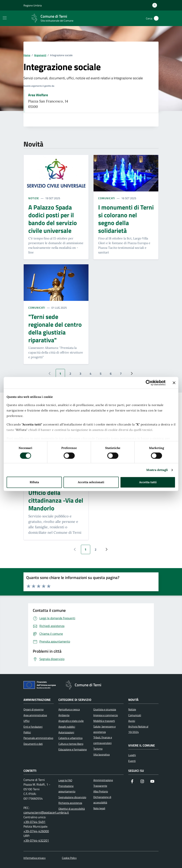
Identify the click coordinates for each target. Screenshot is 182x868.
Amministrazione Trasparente (103, 783)
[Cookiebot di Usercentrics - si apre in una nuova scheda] (149, 383)
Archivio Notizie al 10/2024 (138, 729)
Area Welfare (38, 95)
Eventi (132, 761)
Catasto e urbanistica (70, 738)
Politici (27, 732)
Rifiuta (34, 482)
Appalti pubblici (67, 727)
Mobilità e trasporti (104, 721)
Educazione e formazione (73, 749)
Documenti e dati (33, 744)
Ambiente (64, 715)
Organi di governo (33, 709)
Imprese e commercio (106, 715)
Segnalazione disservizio (72, 797)
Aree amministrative (35, 715)
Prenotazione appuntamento (67, 789)
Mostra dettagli (157, 470)
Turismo (98, 749)
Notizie (34, 198)
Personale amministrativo (38, 738)
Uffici (26, 721)
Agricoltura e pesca (69, 709)
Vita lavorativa (101, 754)
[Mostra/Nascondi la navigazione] (5, 18)
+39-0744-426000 (36, 831)
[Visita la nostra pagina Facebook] (132, 782)
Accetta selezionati (91, 482)
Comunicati (107, 198)
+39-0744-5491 (34, 822)
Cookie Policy (69, 858)
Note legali (99, 808)
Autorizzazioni (66, 732)
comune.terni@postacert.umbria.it (46, 812)
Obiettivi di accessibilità (72, 809)
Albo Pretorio (101, 791)
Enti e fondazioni (33, 727)
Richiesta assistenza (70, 803)
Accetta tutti (148, 482)
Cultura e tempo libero (71, 744)
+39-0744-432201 (36, 840)
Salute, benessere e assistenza (104, 729)
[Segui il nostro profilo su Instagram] (142, 782)
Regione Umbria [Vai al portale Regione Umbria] (33, 5)
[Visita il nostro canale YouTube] (152, 782)
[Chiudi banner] (174, 383)
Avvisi (132, 721)
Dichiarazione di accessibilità (102, 800)
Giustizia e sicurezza (105, 709)
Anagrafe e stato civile (71, 721)
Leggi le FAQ (65, 780)
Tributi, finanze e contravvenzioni (103, 740)
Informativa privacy (35, 858)
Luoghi (132, 755)
